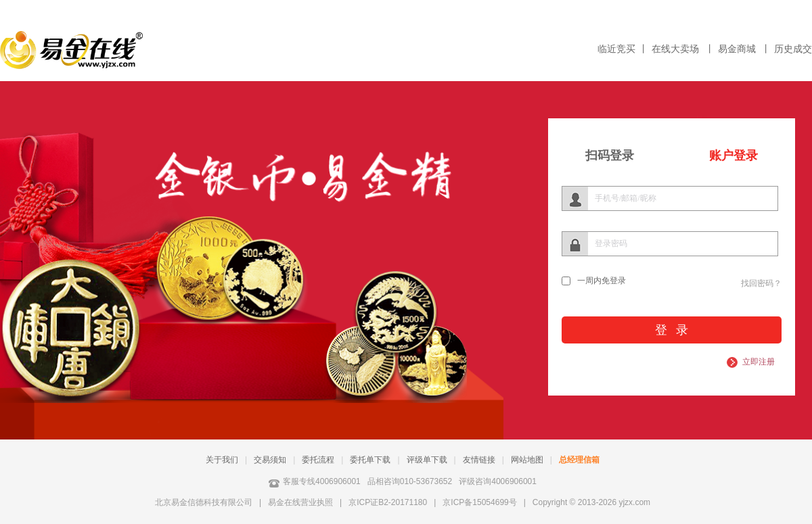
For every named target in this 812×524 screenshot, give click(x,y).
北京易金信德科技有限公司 (204, 502)
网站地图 (527, 460)
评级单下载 (427, 460)
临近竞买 (616, 49)
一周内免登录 (602, 281)
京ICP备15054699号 (479, 502)
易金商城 (738, 49)
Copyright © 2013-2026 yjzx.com (591, 502)
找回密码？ (761, 283)
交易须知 (270, 460)
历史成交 (793, 49)
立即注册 (759, 362)
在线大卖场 (677, 49)
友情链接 (479, 460)
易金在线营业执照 (300, 502)
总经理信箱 (579, 460)
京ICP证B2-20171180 (388, 502)
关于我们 (222, 460)
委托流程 (318, 460)
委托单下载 (370, 460)
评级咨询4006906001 (498, 481)
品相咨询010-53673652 (410, 481)
